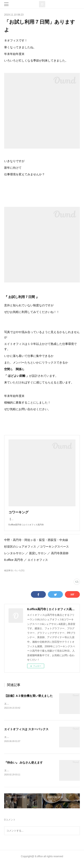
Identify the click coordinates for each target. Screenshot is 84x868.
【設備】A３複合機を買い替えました (28, 700)
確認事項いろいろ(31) (14, 575)
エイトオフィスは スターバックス (26, 734)
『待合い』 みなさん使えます (23, 767)
